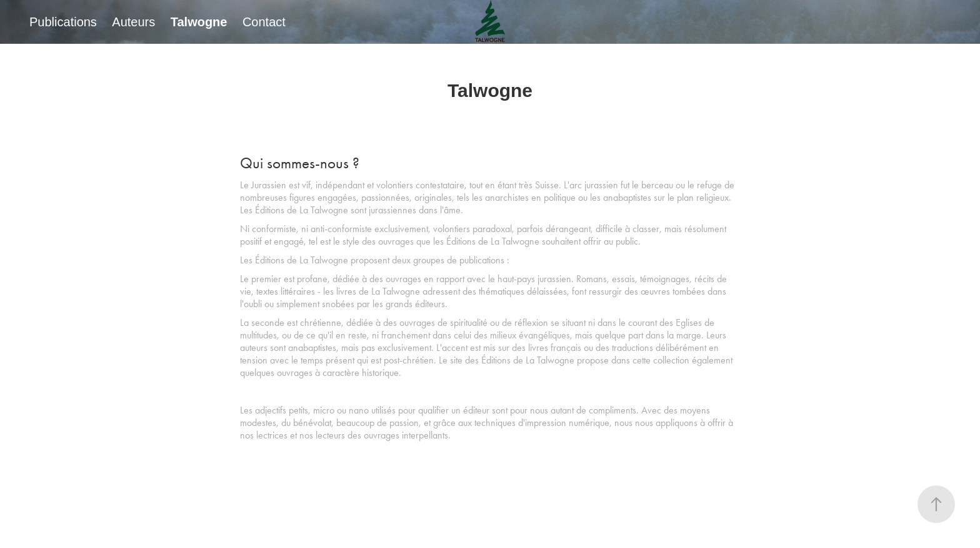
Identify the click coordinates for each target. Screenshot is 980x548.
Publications (63, 22)
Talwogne (199, 22)
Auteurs (133, 22)
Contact (264, 22)
